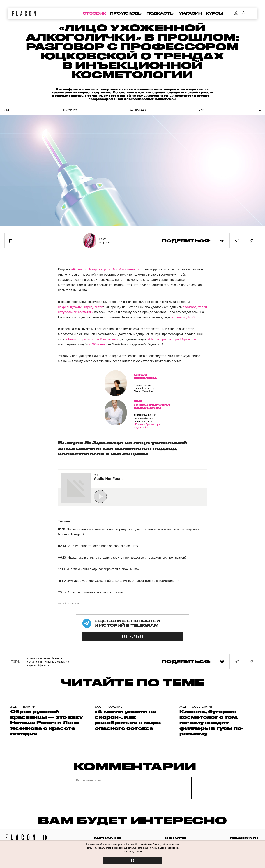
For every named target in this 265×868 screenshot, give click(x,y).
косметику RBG (184, 317)
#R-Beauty (32, 658)
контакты (107, 838)
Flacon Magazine (104, 241)
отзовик (94, 13)
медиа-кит (245, 838)
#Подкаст (31, 665)
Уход (6, 110)
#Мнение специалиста (57, 662)
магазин (190, 13)
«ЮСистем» (98, 344)
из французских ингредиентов (81, 307)
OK (132, 861)
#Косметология (35, 662)
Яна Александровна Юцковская (147, 405)
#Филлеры (44, 665)
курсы (215, 13)
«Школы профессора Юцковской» (173, 339)
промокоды (126, 13)
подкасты (161, 13)
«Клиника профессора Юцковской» (92, 339)
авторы (176, 838)
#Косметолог (58, 658)
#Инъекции (44, 658)
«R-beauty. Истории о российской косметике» (105, 269)
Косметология (70, 110)
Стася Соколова (145, 376)
